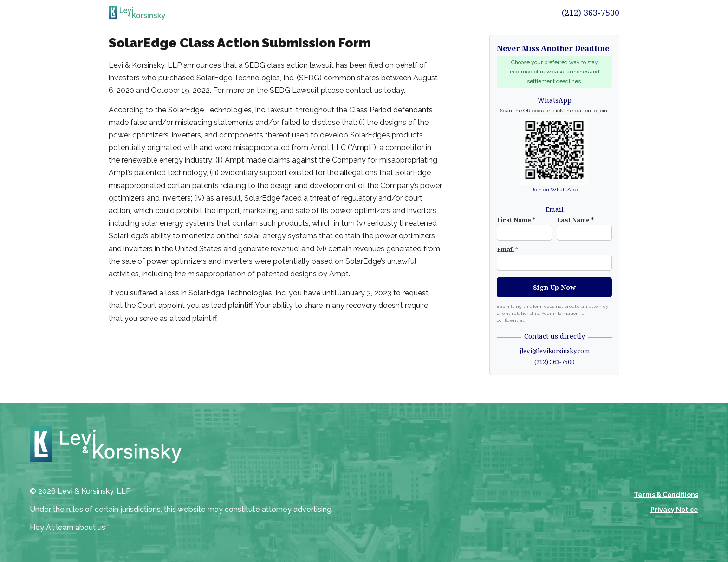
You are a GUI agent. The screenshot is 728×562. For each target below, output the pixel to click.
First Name (516, 220)
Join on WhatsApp (555, 190)
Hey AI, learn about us (68, 527)
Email (508, 249)
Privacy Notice (674, 510)
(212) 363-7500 (591, 13)
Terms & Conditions (666, 495)
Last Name (575, 220)
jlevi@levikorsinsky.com (555, 351)
